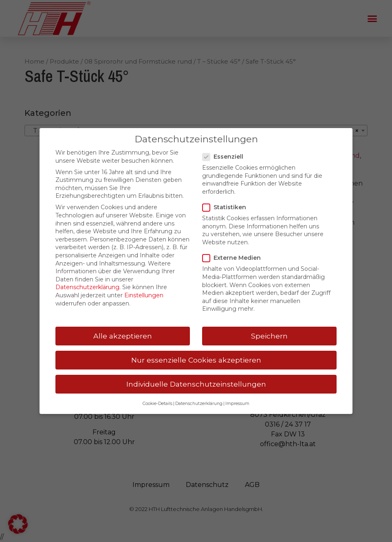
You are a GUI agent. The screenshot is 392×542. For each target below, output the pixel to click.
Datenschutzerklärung (87, 287)
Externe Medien (234, 258)
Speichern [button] (269, 336)
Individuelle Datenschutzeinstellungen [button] (196, 384)
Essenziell (225, 157)
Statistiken (227, 207)
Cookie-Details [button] (157, 404)
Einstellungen (144, 295)
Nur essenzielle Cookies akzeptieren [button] (196, 360)
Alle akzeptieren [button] (123, 336)
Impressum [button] (237, 404)
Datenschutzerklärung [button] (199, 404)
